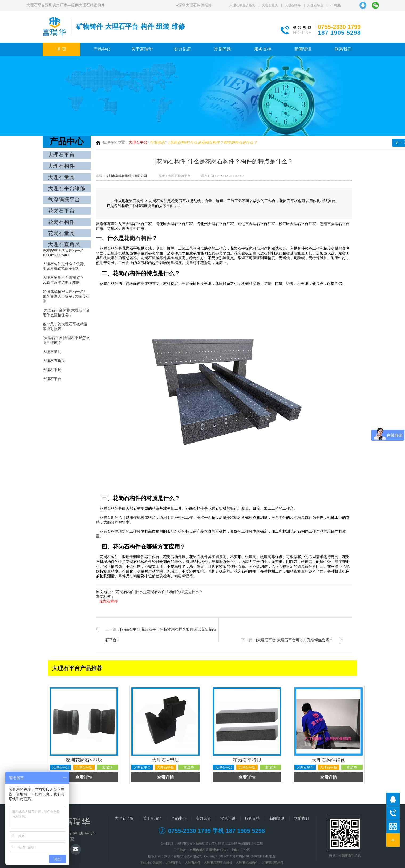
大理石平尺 (52, 370)
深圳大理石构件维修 (195, 5)
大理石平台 (315, 5)
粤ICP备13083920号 (246, 856)
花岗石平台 (61, 211)
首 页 (62, 49)
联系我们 (343, 49)
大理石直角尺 (64, 244)
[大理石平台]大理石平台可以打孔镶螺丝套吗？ (295, 640)
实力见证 (182, 49)
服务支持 (263, 49)
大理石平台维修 (67, 188)
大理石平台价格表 (242, 5)
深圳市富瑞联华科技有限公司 (126, 176)
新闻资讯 (303, 49)
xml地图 (336, 5)
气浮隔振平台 (64, 200)
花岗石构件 (61, 222)
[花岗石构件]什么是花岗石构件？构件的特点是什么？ (159, 592)
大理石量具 (270, 5)
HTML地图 (268, 856)
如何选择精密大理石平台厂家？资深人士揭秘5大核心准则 (66, 296)
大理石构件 (293, 5)
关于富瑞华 (142, 49)
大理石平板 (124, 818)
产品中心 (102, 49)
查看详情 (84, 777)
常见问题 (222, 49)
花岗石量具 (61, 233)
